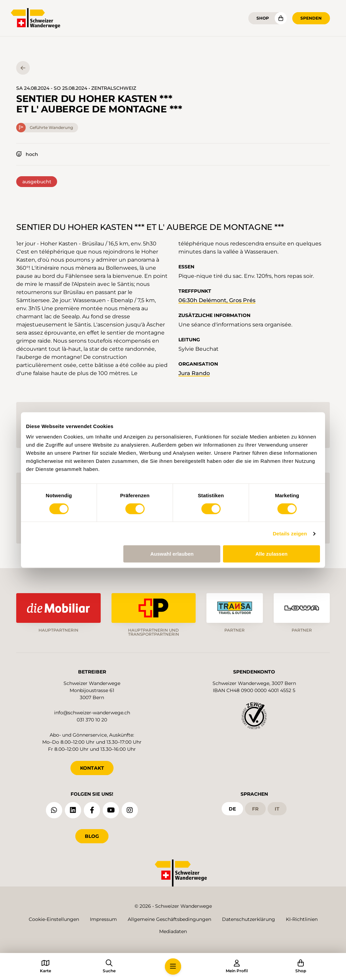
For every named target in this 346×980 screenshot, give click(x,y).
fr (255, 809)
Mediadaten (173, 931)
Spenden (311, 18)
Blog (92, 836)
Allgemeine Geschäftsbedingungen (169, 919)
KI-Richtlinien (302, 919)
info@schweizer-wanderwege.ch (92, 713)
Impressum (103, 919)
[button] (173, 966)
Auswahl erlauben (172, 554)
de (232, 809)
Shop (263, 18)
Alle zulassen (271, 554)
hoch (27, 154)
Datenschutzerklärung (249, 919)
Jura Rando (194, 373)
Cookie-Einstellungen (54, 919)
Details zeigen (290, 534)
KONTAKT (92, 768)
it (277, 809)
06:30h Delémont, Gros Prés (217, 300)
